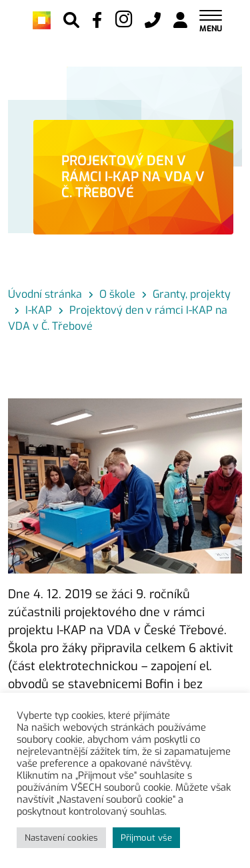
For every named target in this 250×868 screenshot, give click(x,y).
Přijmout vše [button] (146, 838)
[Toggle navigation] (211, 20)
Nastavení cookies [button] (61, 838)
